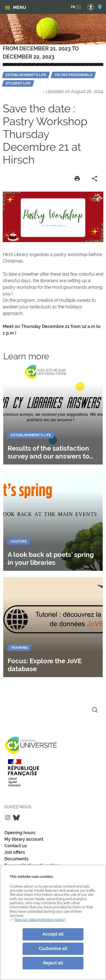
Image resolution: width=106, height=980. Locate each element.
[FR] (73, 7)
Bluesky (16, 818)
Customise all (53, 949)
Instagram (8, 818)
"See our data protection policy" (40, 920)
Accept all (53, 934)
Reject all (53, 963)
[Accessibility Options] (93, 7)
